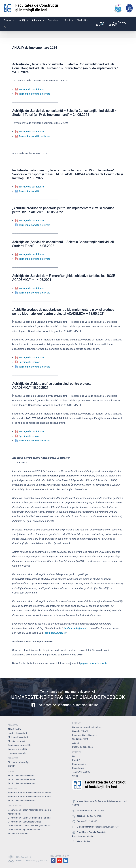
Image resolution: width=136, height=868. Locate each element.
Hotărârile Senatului (17, 753)
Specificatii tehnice (29, 362)
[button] (5, 28)
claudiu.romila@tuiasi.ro (76, 628)
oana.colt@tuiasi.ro (55, 633)
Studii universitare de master (21, 779)
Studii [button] (69, 20)
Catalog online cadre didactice (87, 727)
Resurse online (79, 764)
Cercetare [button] (55, 20)
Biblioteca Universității (18, 762)
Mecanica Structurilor (18, 834)
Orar (98, 25)
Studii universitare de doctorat (22, 783)
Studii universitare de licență (21, 776)
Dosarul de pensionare (83, 747)
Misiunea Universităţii (18, 737)
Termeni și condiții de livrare (34, 94)
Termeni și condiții (29, 191)
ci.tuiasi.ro (88, 841)
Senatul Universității (17, 749)
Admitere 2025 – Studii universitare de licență (29, 793)
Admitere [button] (38, 20)
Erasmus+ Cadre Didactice (85, 735)
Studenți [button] (83, 20)
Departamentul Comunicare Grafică (25, 822)
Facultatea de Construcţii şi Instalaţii (32, 861)
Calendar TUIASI (80, 731)
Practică (76, 760)
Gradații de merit (80, 739)
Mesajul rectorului (16, 741)
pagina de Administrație (94, 663)
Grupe (75, 776)
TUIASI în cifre (15, 729)
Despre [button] (9, 20)
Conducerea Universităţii (19, 745)
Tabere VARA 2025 (81, 772)
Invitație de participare (31, 89)
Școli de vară (78, 768)
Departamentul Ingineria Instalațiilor (25, 830)
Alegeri (76, 743)
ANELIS (11, 766)
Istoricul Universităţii (18, 733)
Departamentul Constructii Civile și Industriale (29, 826)
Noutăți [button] (23, 20)
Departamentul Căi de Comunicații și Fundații (29, 818)
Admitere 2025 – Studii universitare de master (30, 797)
